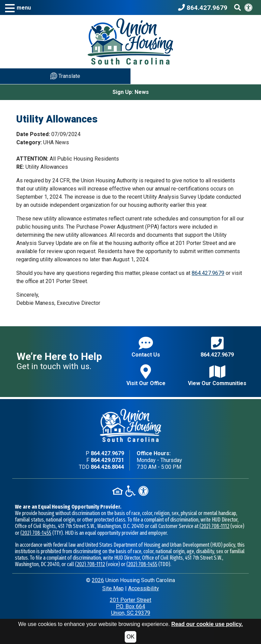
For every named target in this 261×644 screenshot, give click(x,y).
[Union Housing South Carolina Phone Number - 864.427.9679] (204, 7)
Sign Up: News (131, 92)
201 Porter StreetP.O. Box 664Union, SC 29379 (130, 606)
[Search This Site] (238, 7)
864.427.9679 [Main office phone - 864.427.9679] (107, 453)
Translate (65, 76)
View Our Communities (217, 375)
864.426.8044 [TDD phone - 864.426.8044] (107, 467)
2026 (98, 580)
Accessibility (144, 588)
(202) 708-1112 (214, 526)
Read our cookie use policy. (207, 624)
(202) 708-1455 (36, 533)
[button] (18, 8)
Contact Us (146, 347)
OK (130, 637)
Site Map (113, 588)
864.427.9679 (208, 273)
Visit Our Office (146, 375)
